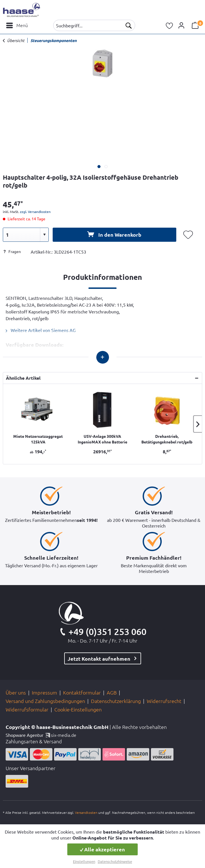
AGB (112, 692)
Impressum (44, 692)
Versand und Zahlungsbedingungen (45, 701)
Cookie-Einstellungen (78, 709)
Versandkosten (86, 812)
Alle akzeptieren (102, 849)
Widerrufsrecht (164, 701)
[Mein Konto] (182, 25)
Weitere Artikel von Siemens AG (41, 330)
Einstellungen (84, 861)
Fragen (12, 251)
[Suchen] (128, 25)
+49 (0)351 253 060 (107, 631)
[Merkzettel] (170, 25)
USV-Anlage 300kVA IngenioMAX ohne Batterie (102, 439)
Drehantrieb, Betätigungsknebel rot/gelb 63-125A (167, 439)
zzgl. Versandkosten (35, 212)
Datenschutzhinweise (115, 861)
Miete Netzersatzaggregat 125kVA (38, 439)
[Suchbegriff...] (94, 25)
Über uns (16, 692)
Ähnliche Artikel (23, 378)
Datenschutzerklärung (116, 701)
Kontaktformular (82, 692)
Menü (17, 25)
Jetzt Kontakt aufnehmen (99, 659)
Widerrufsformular (27, 709)
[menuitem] (17, 25)
